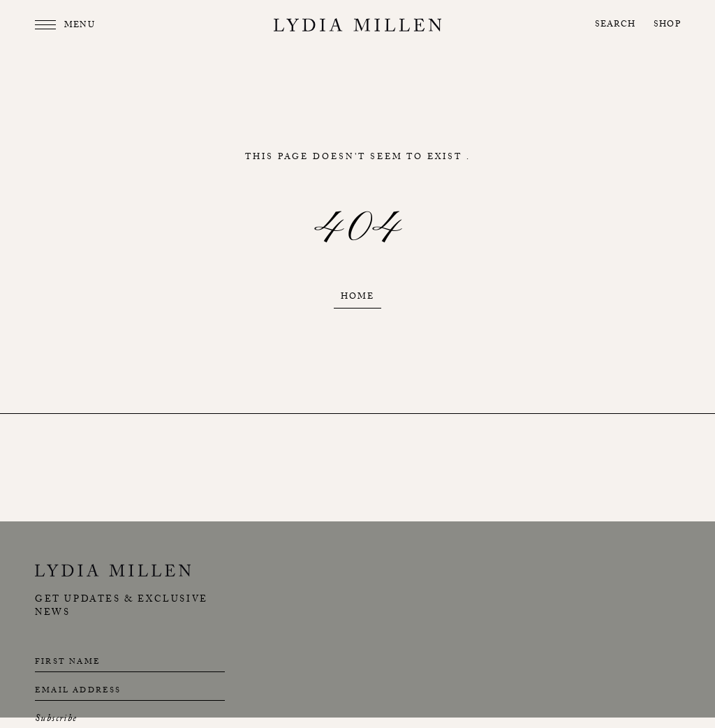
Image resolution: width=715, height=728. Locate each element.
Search (615, 25)
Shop (667, 25)
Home (357, 298)
